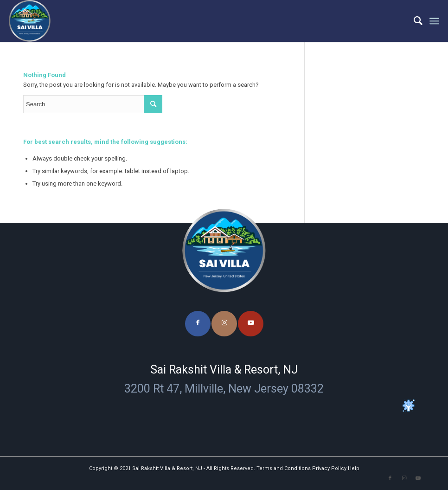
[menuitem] (413, 21)
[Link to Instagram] (224, 324)
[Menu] (434, 21)
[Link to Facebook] (198, 324)
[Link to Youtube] (251, 324)
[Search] (413, 21)
